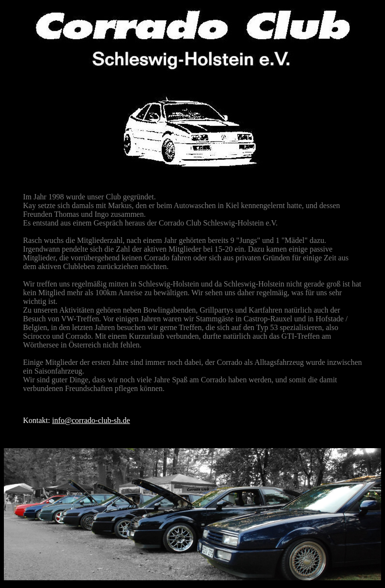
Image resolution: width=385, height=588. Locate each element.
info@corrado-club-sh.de (91, 420)
